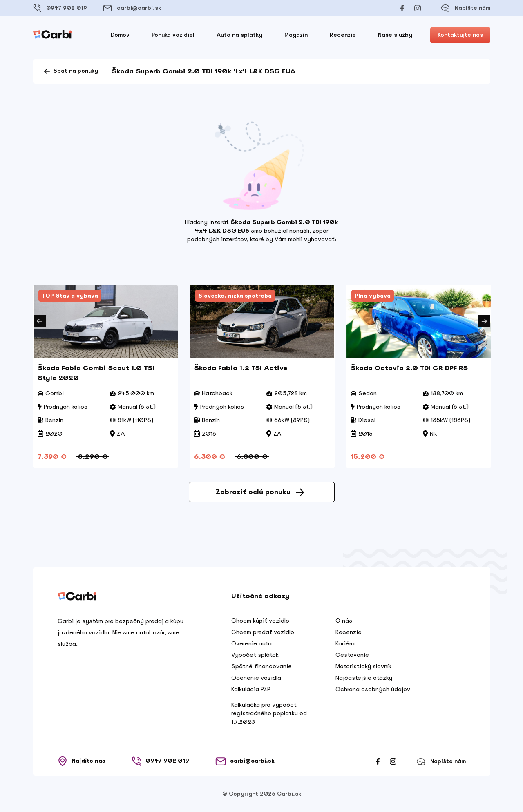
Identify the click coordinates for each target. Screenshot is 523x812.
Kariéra (345, 643)
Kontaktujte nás (460, 35)
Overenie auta (251, 643)
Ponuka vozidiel (173, 35)
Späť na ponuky (70, 71)
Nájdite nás (82, 761)
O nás (344, 621)
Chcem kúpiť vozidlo (260, 621)
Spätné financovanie (261, 666)
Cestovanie (352, 655)
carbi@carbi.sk (132, 8)
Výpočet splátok (255, 655)
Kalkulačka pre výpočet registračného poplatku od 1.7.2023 (269, 713)
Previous (40, 321)
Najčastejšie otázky (364, 678)
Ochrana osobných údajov (373, 689)
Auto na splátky (239, 35)
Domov (120, 35)
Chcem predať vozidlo (263, 632)
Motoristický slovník (363, 666)
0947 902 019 (60, 8)
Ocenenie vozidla (256, 678)
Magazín (296, 35)
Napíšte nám (466, 8)
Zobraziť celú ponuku (260, 492)
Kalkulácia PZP (251, 689)
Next (484, 321)
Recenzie (343, 35)
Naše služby (395, 35)
